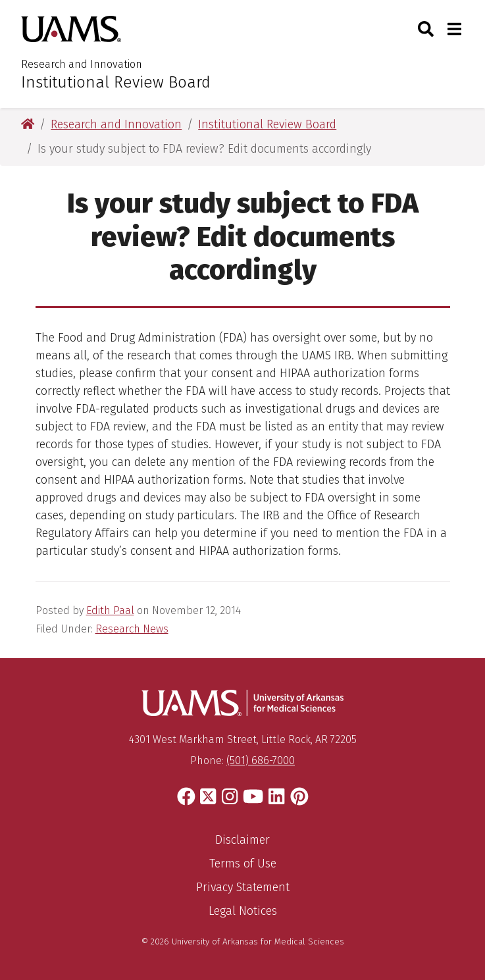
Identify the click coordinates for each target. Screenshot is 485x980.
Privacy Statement (243, 887)
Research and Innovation (82, 64)
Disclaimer (242, 840)
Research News (132, 629)
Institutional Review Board (116, 82)
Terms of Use (243, 864)
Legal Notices (243, 911)
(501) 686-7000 (261, 761)
